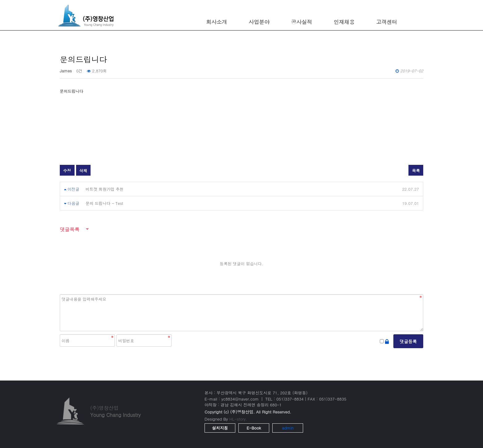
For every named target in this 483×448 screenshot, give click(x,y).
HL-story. (238, 419)
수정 (67, 171)
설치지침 (220, 428)
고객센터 (387, 22)
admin (288, 428)
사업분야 (259, 22)
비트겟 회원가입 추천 (105, 189)
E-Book (254, 428)
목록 (416, 171)
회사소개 (217, 22)
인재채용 (344, 22)
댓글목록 (70, 229)
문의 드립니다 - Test (104, 203)
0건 (79, 71)
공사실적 (302, 22)
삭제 (83, 171)
